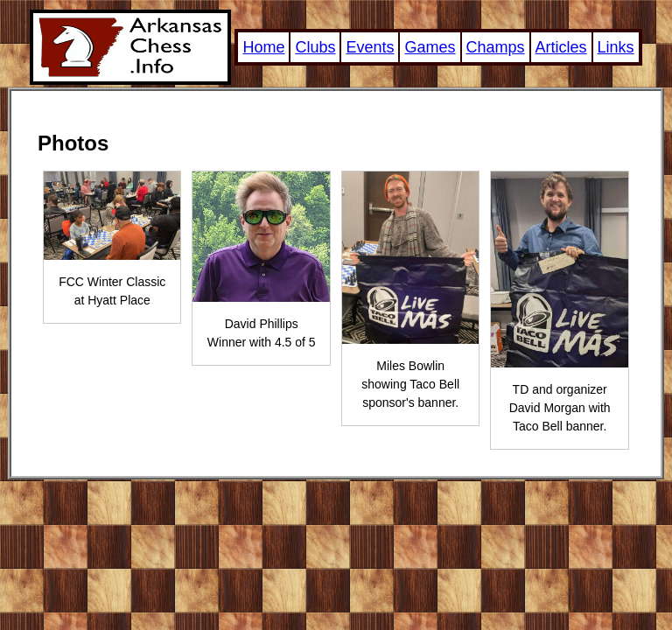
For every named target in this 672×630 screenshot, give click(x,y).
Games (430, 47)
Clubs (315, 47)
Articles (561, 47)
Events (370, 47)
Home (263, 47)
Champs (496, 47)
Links (616, 47)
